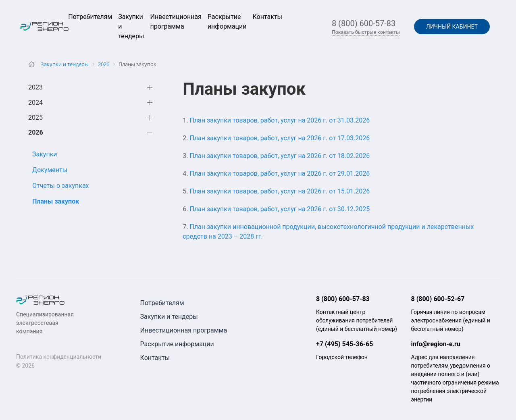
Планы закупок (56, 201)
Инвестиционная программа (184, 330)
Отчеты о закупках (61, 186)
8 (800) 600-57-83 (364, 23)
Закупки (45, 154)
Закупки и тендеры (169, 317)
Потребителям (90, 17)
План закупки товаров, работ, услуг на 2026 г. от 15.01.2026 (280, 191)
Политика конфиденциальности (59, 357)
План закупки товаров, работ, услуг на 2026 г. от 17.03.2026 (280, 138)
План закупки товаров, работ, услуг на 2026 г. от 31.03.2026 (280, 120)
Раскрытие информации (177, 344)
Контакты (267, 17)
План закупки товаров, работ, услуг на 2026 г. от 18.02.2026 (280, 156)
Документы (50, 170)
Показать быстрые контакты (366, 32)
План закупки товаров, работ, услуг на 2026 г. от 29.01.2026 (280, 174)
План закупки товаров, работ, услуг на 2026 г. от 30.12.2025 (280, 209)
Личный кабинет (452, 27)
